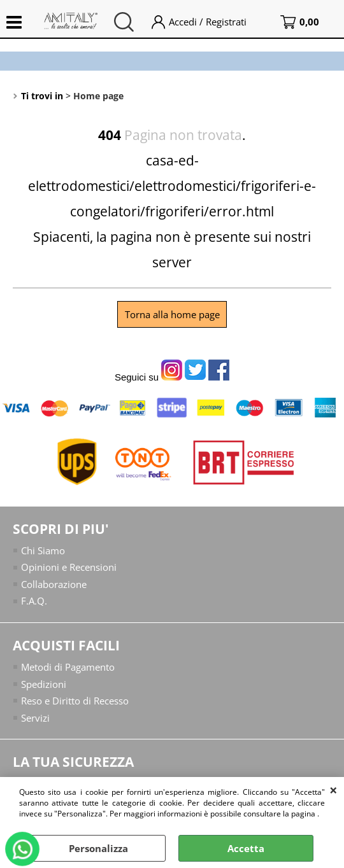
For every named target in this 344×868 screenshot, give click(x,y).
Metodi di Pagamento (68, 667)
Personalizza (98, 848)
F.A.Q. (34, 601)
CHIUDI (333, 790)
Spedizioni (44, 683)
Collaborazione (54, 584)
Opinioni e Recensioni (69, 567)
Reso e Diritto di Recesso (75, 701)
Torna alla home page (172, 314)
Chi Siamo (43, 550)
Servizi (35, 717)
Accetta (246, 848)
